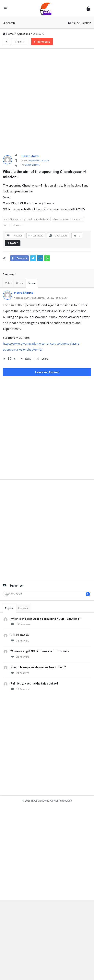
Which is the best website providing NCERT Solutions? (46, 625)
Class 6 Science (32, 165)
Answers (23, 614)
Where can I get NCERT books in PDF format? (40, 657)
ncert (7, 225)
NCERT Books (20, 641)
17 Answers (20, 695)
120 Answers (20, 631)
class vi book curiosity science (68, 219)
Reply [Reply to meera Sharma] (26, 359)
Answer (13, 243)
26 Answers (20, 663)
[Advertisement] (47, 99)
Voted (9, 283)
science (17, 225)
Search (9, 23)
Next (20, 42)
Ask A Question (80, 23)
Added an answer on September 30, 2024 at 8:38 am (40, 298)
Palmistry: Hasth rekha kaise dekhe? (34, 690)
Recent (32, 283)
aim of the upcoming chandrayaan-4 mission (27, 219)
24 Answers (20, 679)
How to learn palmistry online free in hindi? (38, 673)
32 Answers (20, 647)
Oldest (20, 283)
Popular (9, 614)
